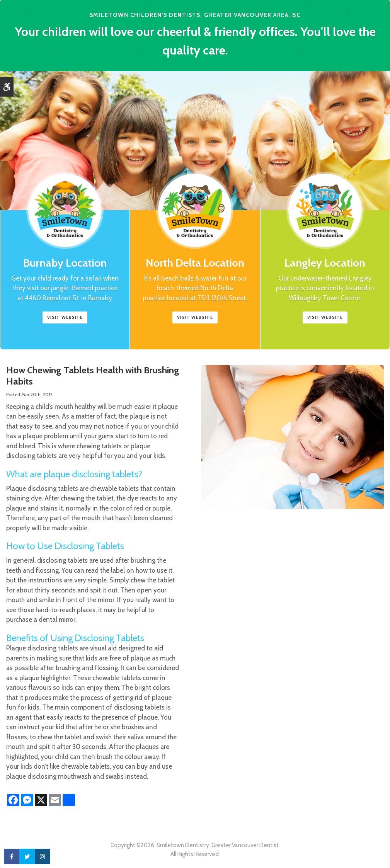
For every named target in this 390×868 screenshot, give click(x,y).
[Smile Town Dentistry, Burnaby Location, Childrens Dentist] (65, 229)
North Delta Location (195, 263)
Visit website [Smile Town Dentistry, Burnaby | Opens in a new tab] (65, 317)
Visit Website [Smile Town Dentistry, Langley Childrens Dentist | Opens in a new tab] (325, 317)
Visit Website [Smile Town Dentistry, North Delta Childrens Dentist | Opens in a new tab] (195, 317)
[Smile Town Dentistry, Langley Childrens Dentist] (325, 229)
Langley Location (325, 263)
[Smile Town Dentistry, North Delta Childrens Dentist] (195, 229)
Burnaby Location (65, 263)
